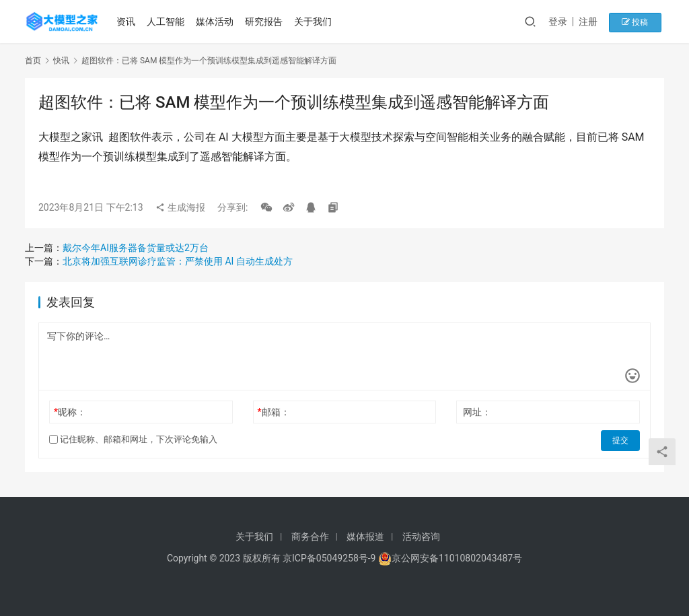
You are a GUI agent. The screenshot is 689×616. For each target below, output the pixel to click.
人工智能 (167, 22)
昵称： (70, 412)
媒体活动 (216, 22)
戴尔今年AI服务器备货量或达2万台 (136, 248)
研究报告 (265, 22)
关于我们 (314, 22)
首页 (33, 61)
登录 (566, 22)
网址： (477, 412)
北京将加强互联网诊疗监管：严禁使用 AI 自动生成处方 (178, 261)
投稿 (640, 22)
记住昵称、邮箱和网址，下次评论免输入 (133, 439)
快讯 (61, 61)
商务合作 (310, 537)
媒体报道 (365, 537)
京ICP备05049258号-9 (329, 558)
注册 (596, 22)
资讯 (128, 22)
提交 (621, 440)
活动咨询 (421, 537)
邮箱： (274, 412)
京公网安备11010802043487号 (457, 558)
